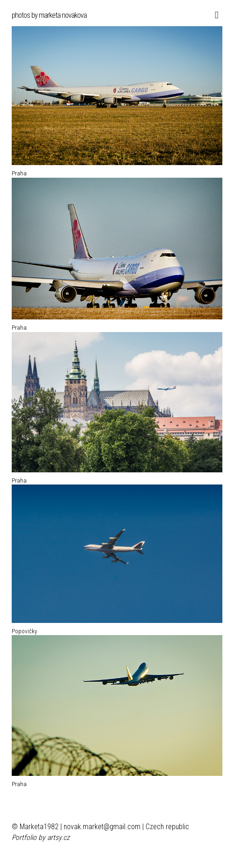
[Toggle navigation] (214, 15)
